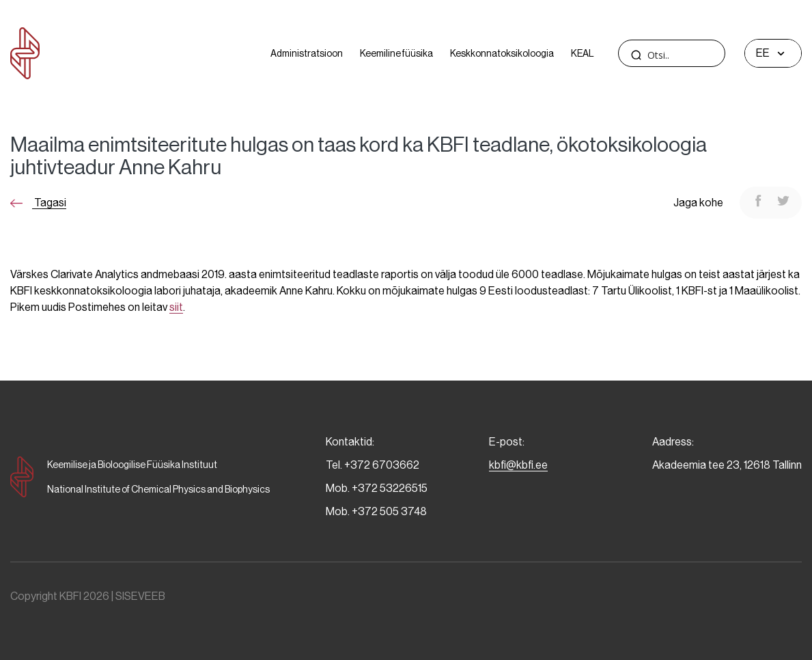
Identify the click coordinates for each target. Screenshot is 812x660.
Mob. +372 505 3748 (376, 511)
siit (176, 307)
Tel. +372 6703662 (373, 465)
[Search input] (697, 55)
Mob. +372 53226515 (377, 488)
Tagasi (38, 203)
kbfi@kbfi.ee (518, 465)
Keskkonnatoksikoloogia (502, 53)
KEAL (583, 53)
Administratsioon (307, 53)
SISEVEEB (140, 596)
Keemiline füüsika (396, 53)
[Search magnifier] (636, 55)
